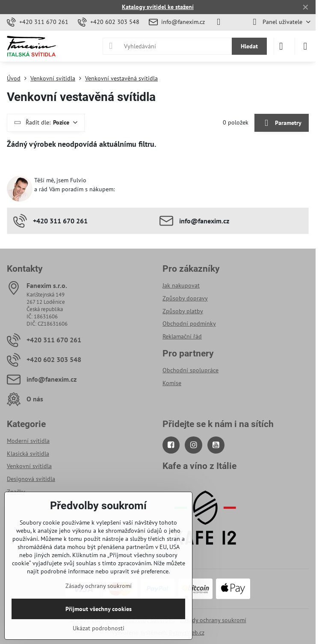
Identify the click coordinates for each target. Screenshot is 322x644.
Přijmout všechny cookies (99, 609)
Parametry (281, 123)
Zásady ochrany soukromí (213, 620)
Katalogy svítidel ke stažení (158, 7)
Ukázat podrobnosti (99, 628)
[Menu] (305, 46)
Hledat (249, 46)
